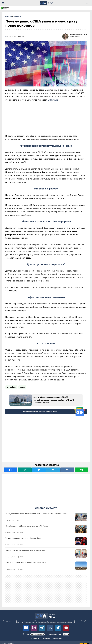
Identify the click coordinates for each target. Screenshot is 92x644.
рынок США (11, 387)
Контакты (57, 638)
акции (22, 387)
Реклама (46, 638)
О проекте (35, 638)
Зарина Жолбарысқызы (78, 34)
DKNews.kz (53, 100)
